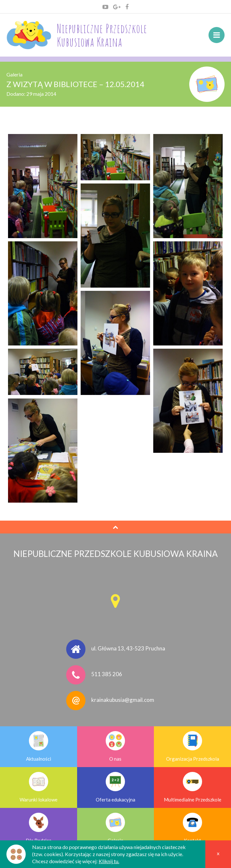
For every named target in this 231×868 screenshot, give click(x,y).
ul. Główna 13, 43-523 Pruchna (128, 648)
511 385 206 (107, 674)
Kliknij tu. (109, 861)
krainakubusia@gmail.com (123, 700)
